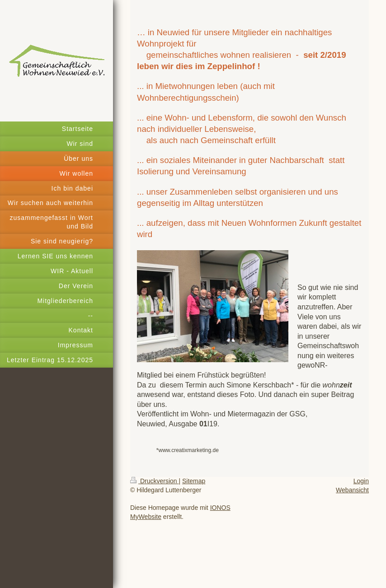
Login (361, 481)
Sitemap (194, 481)
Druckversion (154, 481)
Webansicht (352, 490)
